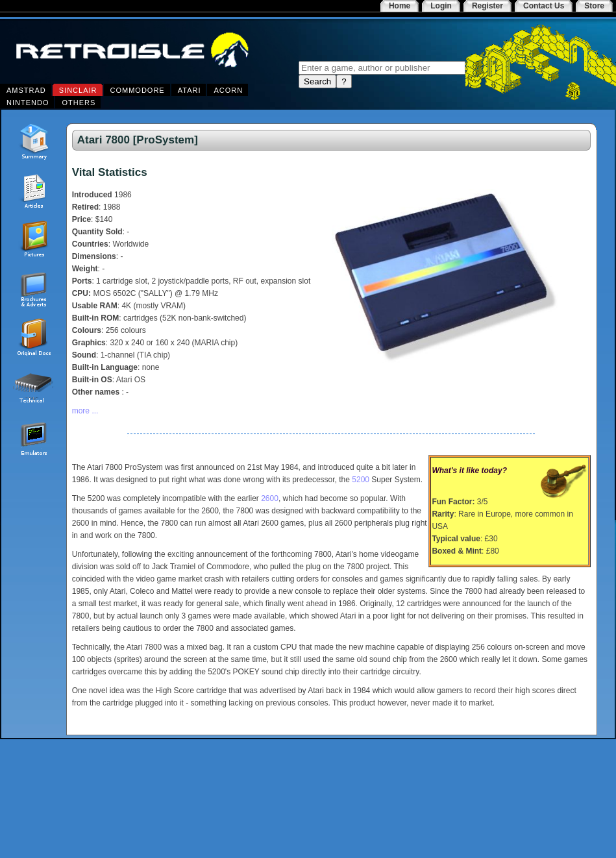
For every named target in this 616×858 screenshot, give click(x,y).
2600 (270, 498)
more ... (85, 411)
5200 (361, 480)
